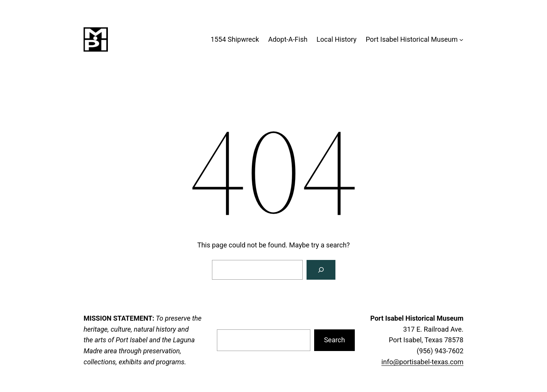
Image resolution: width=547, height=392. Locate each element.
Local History (336, 39)
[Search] (321, 270)
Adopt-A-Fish (288, 39)
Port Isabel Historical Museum (412, 39)
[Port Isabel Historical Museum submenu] (461, 40)
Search (334, 340)
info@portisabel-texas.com (422, 362)
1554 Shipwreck (235, 39)
